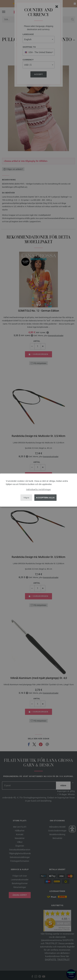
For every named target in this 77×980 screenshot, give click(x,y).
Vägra (26, 498)
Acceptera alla (45, 498)
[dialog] (38, 490)
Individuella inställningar (39, 489)
